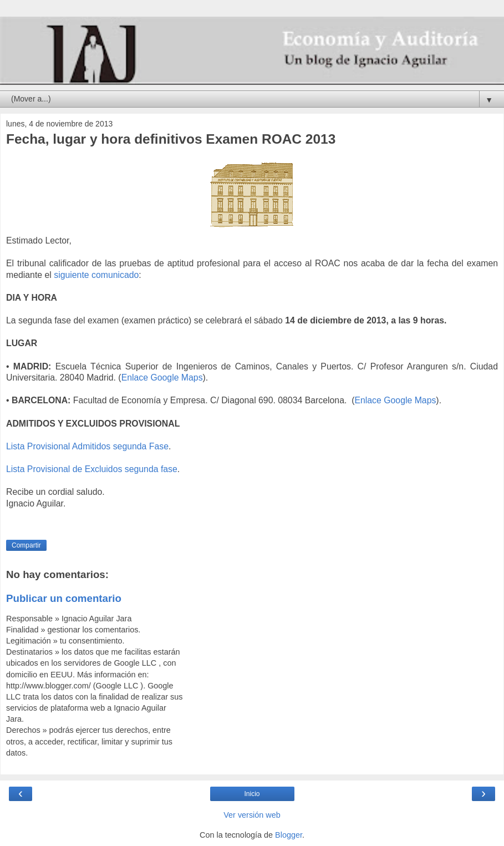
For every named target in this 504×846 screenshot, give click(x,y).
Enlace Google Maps (162, 378)
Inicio (252, 794)
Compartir (26, 545)
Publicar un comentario (64, 598)
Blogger (289, 835)
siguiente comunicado (96, 275)
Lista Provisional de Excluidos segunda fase (92, 469)
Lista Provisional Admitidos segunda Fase (87, 446)
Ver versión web (252, 815)
